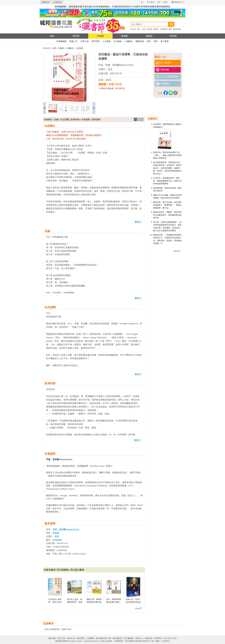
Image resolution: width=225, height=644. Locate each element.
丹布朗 (149, 29)
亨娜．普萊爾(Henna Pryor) (120, 65)
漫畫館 (149, 36)
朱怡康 (56, 533)
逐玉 (139, 29)
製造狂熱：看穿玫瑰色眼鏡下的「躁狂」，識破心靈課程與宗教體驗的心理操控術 (167, 155)
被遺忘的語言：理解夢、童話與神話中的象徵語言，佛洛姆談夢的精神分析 (167, 215)
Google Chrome (76, 641)
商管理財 (96, 41)
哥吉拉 (133, 29)
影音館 (173, 36)
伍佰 (144, 29)
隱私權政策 (117, 638)
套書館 (125, 36)
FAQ (69, 629)
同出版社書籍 (77, 570)
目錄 (56, 120)
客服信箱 (149, 638)
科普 (149, 41)
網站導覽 (81, 638)
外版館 (100, 36)
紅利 (159, 2)
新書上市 (74, 41)
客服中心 (139, 638)
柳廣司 (156, 29)
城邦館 (76, 36)
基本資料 (96, 120)
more (177, 251)
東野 (170, 29)
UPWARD (57, 540)
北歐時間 (164, 29)
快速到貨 (58, 2)
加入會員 (151, 2)
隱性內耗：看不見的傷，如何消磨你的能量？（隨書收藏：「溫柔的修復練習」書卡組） (167, 205)
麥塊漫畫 (177, 29)
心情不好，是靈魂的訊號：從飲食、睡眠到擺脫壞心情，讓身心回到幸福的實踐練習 (167, 181)
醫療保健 (140, 41)
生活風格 (118, 41)
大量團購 (90, 638)
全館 (52, 36)
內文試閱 (65, 120)
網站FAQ (71, 638)
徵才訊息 (62, 638)
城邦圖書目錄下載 (103, 638)
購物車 (179, 2)
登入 (143, 2)
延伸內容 (75, 120)
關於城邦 (52, 638)
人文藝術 (107, 41)
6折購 (165, 2)
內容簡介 (48, 120)
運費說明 (46, 2)
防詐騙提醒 (129, 638)
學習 (156, 41)
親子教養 (165, 41)
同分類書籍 (63, 570)
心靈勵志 (129, 41)
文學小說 (85, 41)
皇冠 (110, 69)
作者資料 (86, 120)
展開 (138, 222)
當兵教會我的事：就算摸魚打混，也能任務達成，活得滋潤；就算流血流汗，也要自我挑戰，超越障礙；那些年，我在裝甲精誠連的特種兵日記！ (167, 168)
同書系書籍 (50, 570)
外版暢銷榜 (62, 41)
